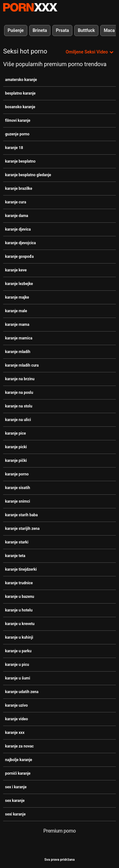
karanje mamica (19, 338)
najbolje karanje (19, 760)
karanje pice (15, 433)
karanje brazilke (19, 189)
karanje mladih (18, 352)
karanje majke (17, 297)
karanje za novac (19, 746)
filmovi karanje (18, 121)
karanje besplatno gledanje (28, 175)
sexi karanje (15, 814)
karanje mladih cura (22, 365)
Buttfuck (86, 30)
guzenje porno (17, 134)
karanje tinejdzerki (21, 569)
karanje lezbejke (19, 284)
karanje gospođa (19, 257)
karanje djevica (18, 229)
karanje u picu (17, 665)
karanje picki (16, 447)
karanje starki (17, 542)
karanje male (16, 311)
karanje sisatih (18, 488)
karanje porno (17, 474)
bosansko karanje (20, 107)
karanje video (17, 719)
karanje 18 (14, 148)
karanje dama (17, 216)
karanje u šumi (18, 678)
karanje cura (16, 202)
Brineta (40, 30)
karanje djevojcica (20, 243)
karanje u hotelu (19, 610)
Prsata (62, 30)
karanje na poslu (19, 393)
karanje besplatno (20, 161)
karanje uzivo (17, 705)
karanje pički (16, 461)
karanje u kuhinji (19, 637)
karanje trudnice (19, 583)
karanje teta (15, 556)
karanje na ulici (18, 420)
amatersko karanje (21, 80)
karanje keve (16, 270)
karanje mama (17, 325)
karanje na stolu (19, 406)
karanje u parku (18, 651)
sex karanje (15, 801)
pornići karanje (18, 773)
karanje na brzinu (20, 379)
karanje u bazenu (20, 597)
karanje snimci (18, 501)
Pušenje (16, 30)
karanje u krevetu (20, 624)
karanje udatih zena (22, 692)
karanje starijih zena (22, 529)
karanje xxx (15, 733)
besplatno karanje (20, 93)
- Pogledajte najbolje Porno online (30, 7)
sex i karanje (16, 787)
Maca (109, 30)
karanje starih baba (21, 515)
